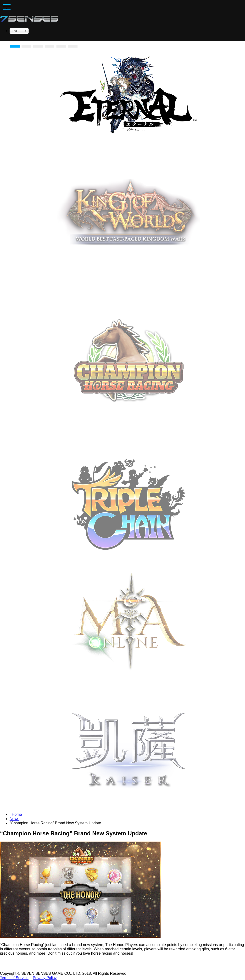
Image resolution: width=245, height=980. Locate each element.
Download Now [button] (128, 412)
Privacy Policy (45, 978)
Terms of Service (14, 978)
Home (17, 814)
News (14, 819)
